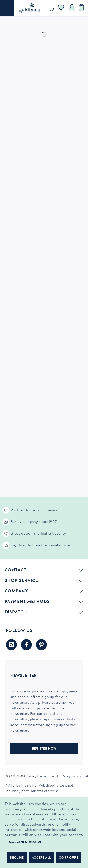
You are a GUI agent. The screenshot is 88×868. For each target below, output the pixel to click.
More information (26, 842)
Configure (69, 858)
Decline (17, 858)
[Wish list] (61, 8)
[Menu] (7, 8)
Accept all (41, 858)
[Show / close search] (51, 8)
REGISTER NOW (44, 749)
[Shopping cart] (82, 8)
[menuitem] (7, 8)
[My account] (72, 8)
